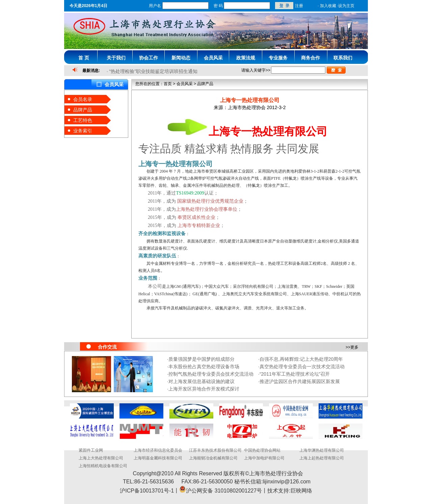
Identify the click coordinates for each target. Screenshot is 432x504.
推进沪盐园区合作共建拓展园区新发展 (300, 381)
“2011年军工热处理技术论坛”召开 (295, 374)
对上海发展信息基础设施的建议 (201, 381)
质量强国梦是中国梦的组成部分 (201, 359)
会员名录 (83, 99)
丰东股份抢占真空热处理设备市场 (204, 367)
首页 (168, 84)
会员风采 (213, 58)
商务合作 (310, 58)
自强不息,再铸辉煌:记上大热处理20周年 (301, 359)
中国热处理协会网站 (262, 450)
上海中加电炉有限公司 (264, 458)
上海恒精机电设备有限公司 (103, 466)
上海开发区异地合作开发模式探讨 (204, 389)
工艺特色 (83, 120)
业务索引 (83, 131)
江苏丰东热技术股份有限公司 (215, 450)
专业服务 (278, 58)
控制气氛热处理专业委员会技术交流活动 (211, 374)
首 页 (84, 58)
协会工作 (148, 58)
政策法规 (246, 58)
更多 (354, 347)
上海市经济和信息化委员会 (158, 450)
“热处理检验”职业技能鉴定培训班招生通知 (153, 71)
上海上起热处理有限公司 (322, 458)
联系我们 (343, 58)
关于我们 (116, 58)
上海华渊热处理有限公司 (322, 450)
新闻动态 (181, 58)
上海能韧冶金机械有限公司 (213, 458)
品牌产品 (83, 110)
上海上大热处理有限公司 (101, 458)
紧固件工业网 (91, 450)
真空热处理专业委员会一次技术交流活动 (302, 367)
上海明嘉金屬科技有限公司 (158, 458)
